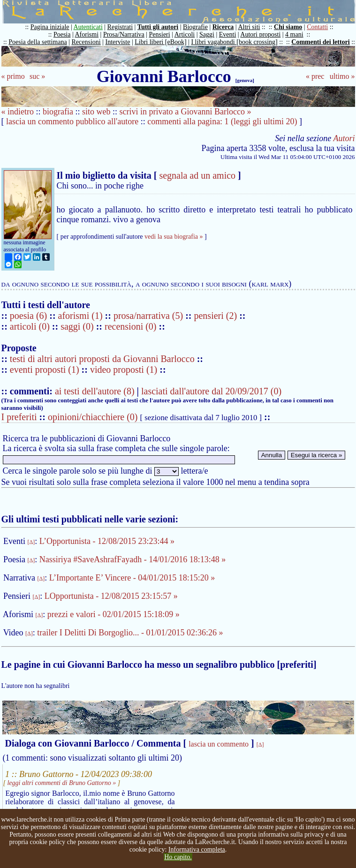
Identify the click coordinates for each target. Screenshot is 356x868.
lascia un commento (219, 744)
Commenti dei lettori (320, 42)
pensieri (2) (216, 316)
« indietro (18, 112)
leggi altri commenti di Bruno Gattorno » (61, 783)
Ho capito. (178, 857)
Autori (344, 138)
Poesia (62, 34)
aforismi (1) (82, 316)
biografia (58, 112)
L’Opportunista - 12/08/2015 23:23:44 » (107, 541)
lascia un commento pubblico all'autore (72, 121)
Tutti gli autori (158, 27)
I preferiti (19, 417)
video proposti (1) (124, 370)
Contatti (317, 27)
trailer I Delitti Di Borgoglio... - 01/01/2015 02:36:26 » (130, 633)
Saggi (207, 34)
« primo (13, 76)
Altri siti (249, 27)
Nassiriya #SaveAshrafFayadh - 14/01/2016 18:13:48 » (133, 559)
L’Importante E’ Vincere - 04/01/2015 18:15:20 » (132, 578)
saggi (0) (78, 326)
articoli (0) (31, 326)
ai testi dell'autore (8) (95, 391)
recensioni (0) (131, 326)
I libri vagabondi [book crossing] (234, 42)
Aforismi (87, 34)
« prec (315, 76)
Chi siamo (288, 27)
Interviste (118, 42)
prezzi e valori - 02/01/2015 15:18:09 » (114, 614)
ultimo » (342, 76)
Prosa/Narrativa (124, 34)
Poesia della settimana (38, 42)
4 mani (294, 34)
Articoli (185, 34)
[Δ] (31, 542)
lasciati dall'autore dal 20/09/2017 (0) (211, 391)
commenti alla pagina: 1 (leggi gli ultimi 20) (222, 121)
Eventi (228, 34)
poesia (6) (30, 316)
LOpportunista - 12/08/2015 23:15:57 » (111, 596)
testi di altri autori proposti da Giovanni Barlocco (102, 359)
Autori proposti (260, 34)
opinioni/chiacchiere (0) (93, 417)
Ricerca (223, 27)
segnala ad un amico (197, 175)
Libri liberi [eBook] (160, 42)
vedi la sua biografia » (174, 237)
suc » (37, 76)
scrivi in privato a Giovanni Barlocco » (186, 112)
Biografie (195, 27)
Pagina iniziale (50, 27)
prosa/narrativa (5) (149, 316)
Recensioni (86, 42)
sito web (96, 112)
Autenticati (88, 27)
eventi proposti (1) (45, 370)
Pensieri (160, 34)
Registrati (120, 27)
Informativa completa (197, 849)
